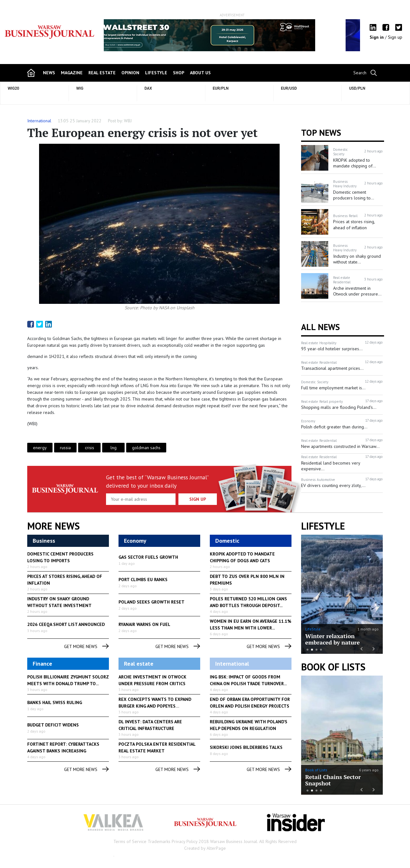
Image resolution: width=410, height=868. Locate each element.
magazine (72, 73)
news (49, 73)
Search (360, 73)
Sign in (377, 37)
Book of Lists (333, 667)
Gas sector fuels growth (148, 557)
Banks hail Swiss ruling (55, 702)
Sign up (395, 37)
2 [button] (312, 650)
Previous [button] (120, 38)
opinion (130, 73)
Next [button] (344, 35)
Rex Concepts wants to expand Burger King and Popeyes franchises (155, 706)
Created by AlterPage (205, 848)
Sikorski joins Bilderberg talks (246, 747)
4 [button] (321, 650)
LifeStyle (313, 629)
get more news (86, 647)
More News (53, 526)
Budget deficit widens (53, 725)
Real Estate (102, 73)
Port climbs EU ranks (143, 580)
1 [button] (307, 650)
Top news (321, 133)
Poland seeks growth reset (152, 602)
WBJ (128, 121)
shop (179, 73)
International (39, 121)
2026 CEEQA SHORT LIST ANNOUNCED (66, 624)
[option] (232, 35)
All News (320, 327)
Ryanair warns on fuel (144, 624)
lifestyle (156, 73)
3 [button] (316, 650)
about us (200, 73)
